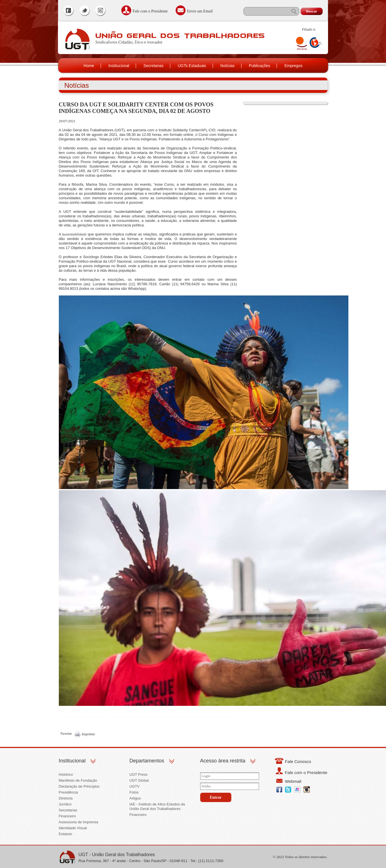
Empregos (294, 66)
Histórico (66, 774)
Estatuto (66, 834)
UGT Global (139, 780)
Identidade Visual (73, 828)
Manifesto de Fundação (78, 780)
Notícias (227, 66)
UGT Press (139, 774)
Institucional (119, 66)
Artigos (135, 798)
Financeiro (67, 816)
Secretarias (153, 66)
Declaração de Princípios (79, 786)
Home (89, 66)
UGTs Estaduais (192, 66)
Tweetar (66, 733)
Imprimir (88, 734)
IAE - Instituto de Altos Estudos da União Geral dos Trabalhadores (157, 806)
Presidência (68, 792)
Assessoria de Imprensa (78, 822)
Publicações (260, 66)
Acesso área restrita (223, 761)
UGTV (135, 786)
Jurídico (65, 804)
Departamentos (147, 761)
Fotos (134, 792)
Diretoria (66, 798)
